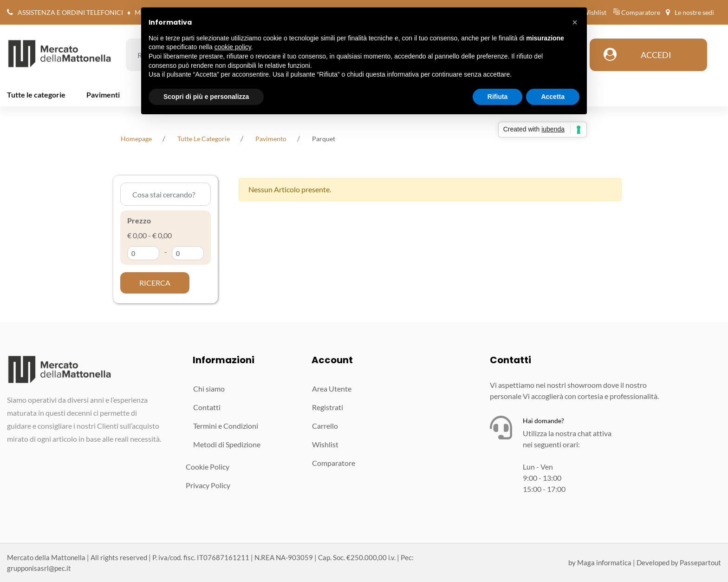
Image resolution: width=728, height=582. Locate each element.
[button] (155, 283)
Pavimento (271, 139)
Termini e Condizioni (226, 426)
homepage (136, 139)
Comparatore (641, 12)
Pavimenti (103, 95)
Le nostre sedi (694, 12)
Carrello (325, 426)
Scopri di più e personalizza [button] (206, 97)
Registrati (328, 407)
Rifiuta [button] (498, 97)
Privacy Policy (208, 485)
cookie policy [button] (233, 47)
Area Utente (332, 389)
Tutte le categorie (36, 95)
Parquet (324, 139)
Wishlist (595, 12)
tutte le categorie (204, 139)
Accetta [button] (553, 97)
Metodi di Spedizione (227, 444)
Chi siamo (209, 389)
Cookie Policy (208, 467)
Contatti (207, 407)
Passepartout (700, 562)
